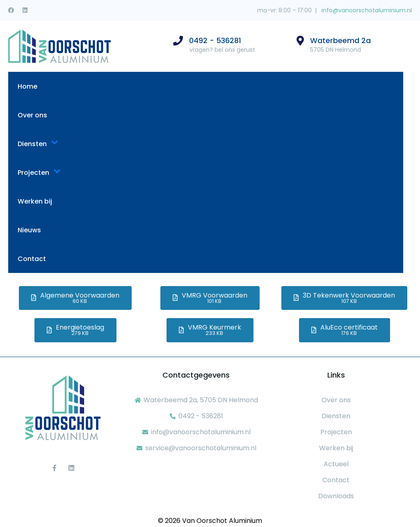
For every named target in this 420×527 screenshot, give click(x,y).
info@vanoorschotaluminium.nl (366, 10)
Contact (32, 259)
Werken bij (35, 201)
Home (27, 86)
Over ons (32, 115)
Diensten (38, 144)
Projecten (39, 173)
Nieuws (29, 230)
